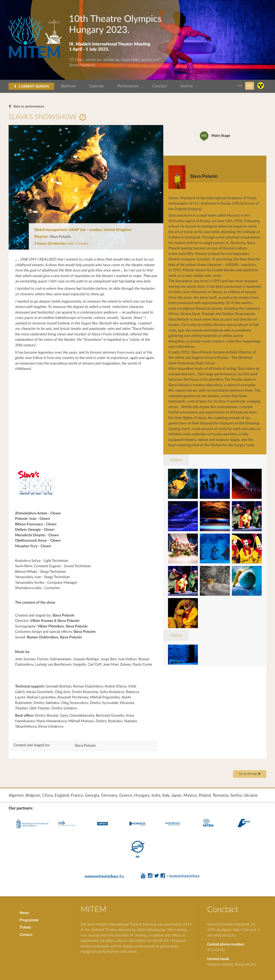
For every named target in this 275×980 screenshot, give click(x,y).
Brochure (68, 86)
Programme (29, 920)
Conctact (160, 86)
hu (240, 86)
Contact (26, 935)
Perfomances (128, 86)
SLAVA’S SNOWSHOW (43, 117)
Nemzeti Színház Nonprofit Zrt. (232, 964)
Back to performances (28, 106)
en (250, 86)
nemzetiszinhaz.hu (222, 935)
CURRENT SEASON (31, 86)
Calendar (97, 86)
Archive (187, 86)
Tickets (25, 927)
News (24, 913)
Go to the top (250, 774)
